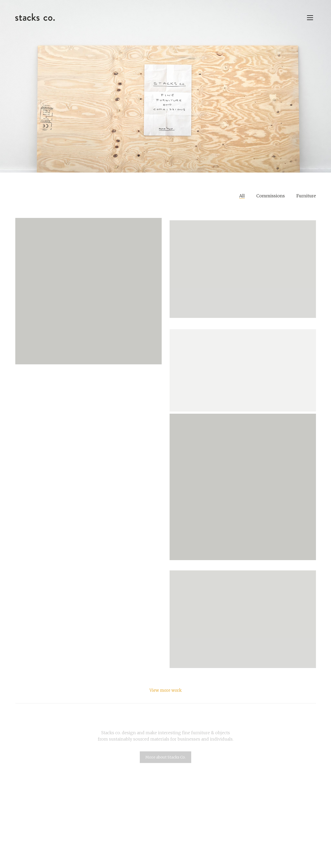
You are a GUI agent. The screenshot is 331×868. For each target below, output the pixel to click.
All (242, 196)
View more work (166, 690)
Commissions (271, 196)
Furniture (306, 196)
